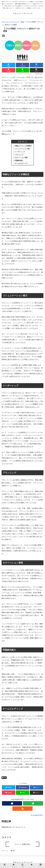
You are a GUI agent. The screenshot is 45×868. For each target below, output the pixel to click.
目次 (20, 141)
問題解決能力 (19, 160)
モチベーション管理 (21, 158)
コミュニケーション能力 (23, 149)
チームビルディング (21, 163)
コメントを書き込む (22, 844)
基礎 (4, 778)
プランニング (19, 155)
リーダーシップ (20, 152)
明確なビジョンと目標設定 (23, 146)
